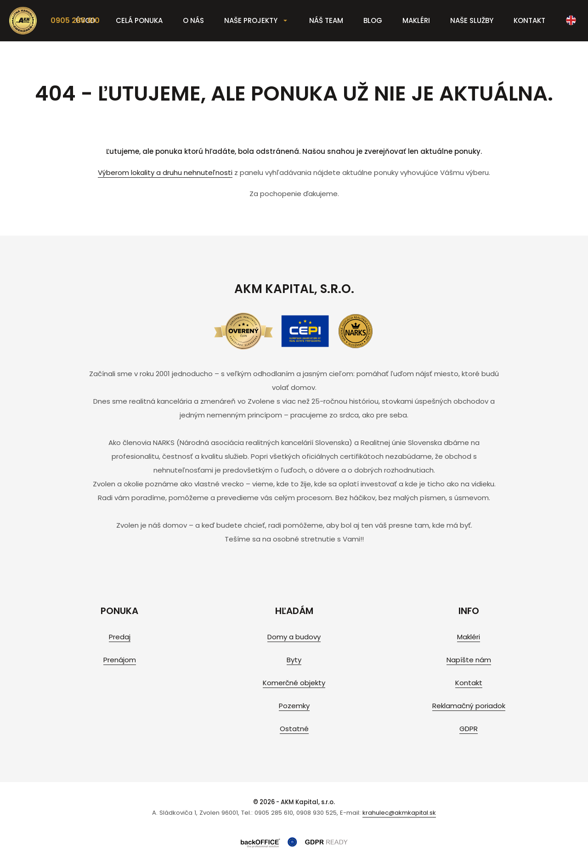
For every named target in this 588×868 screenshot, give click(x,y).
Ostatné (294, 729)
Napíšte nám (469, 660)
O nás (193, 20)
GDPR (469, 729)
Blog (373, 20)
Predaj (120, 637)
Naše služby (472, 20)
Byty (294, 660)
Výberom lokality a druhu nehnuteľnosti (165, 172)
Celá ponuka (139, 20)
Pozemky (294, 706)
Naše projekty (251, 20)
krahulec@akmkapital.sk (399, 813)
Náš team (326, 20)
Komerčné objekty (294, 683)
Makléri (416, 20)
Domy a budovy (294, 637)
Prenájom (120, 660)
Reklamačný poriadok (469, 706)
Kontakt (529, 20)
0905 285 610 (75, 20)
